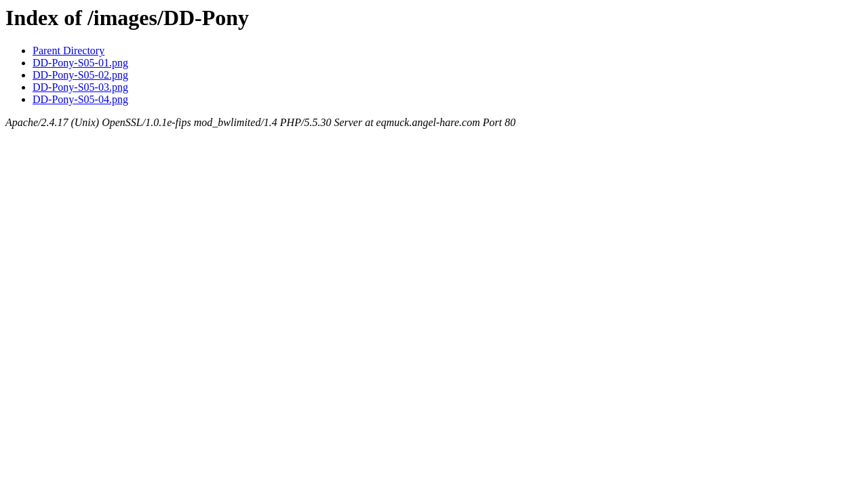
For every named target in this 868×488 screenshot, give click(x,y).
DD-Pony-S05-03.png (80, 87)
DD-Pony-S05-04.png (80, 99)
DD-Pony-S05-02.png (80, 75)
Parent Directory (68, 50)
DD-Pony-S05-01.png (80, 63)
